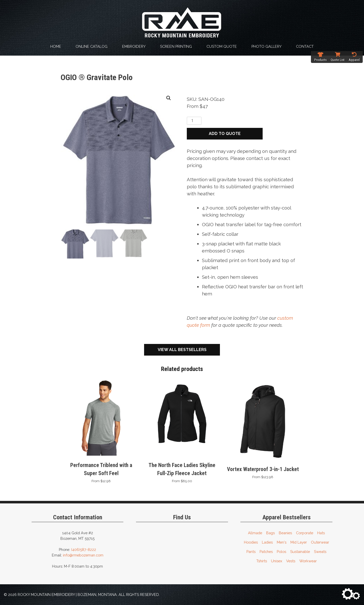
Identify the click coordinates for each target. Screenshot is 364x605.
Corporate (305, 533)
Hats (321, 533)
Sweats (320, 551)
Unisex (277, 561)
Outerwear (320, 542)
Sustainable (300, 551)
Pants (251, 551)
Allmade (255, 533)
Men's (282, 542)
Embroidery (134, 46)
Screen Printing (176, 46)
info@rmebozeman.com (83, 555)
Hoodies (251, 542)
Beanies (285, 533)
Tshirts (262, 561)
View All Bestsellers (182, 349)
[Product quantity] (194, 121)
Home (56, 46)
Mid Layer (299, 542)
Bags (270, 533)
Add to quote (225, 134)
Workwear (308, 561)
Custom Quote (222, 46)
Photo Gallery (267, 46)
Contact (305, 46)
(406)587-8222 (84, 549)
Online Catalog (92, 46)
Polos (281, 551)
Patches (266, 551)
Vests (291, 561)
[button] (169, 98)
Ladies (267, 542)
